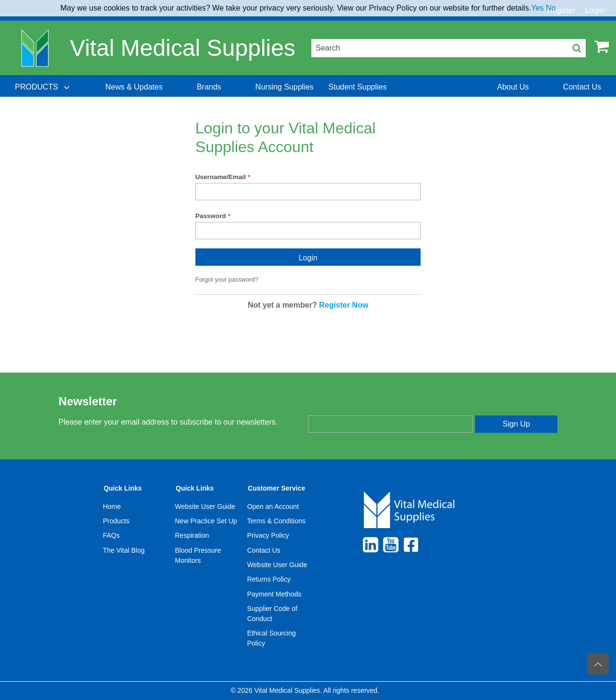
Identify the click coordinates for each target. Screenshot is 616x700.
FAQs (111, 535)
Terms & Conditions (276, 521)
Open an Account (273, 506)
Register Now (344, 305)
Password (211, 216)
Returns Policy (269, 579)
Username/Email (221, 177)
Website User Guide (205, 506)
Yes (538, 8)
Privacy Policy (268, 535)
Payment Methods (274, 594)
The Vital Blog (124, 550)
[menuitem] (43, 87)
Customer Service (276, 488)
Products (116, 521)
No (551, 8)
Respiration (192, 535)
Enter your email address (348, 407)
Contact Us (263, 550)
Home (112, 506)
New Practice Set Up (206, 521)
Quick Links (122, 488)
